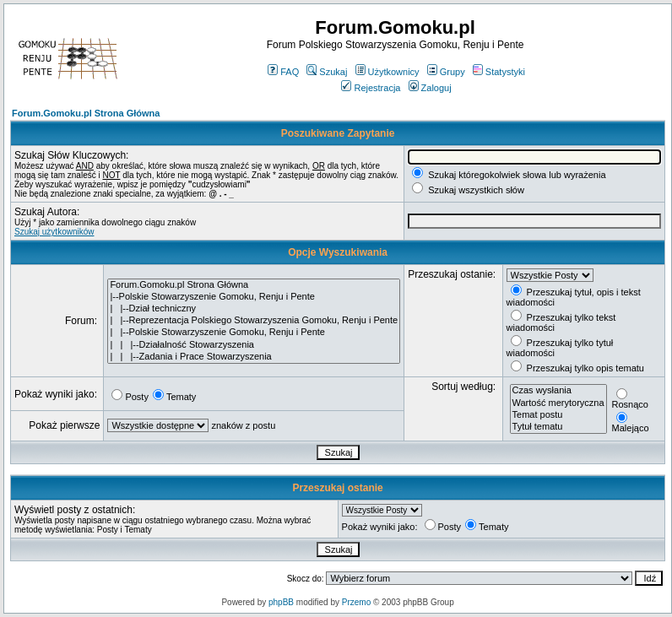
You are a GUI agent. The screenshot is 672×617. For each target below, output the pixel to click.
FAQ (283, 72)
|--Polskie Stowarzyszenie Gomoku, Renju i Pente (254, 297)
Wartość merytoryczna (558, 403)
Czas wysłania (558, 391)
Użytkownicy (387, 72)
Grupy (446, 72)
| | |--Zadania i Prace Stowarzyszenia (254, 357)
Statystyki (499, 72)
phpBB (281, 602)
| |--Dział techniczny (254, 309)
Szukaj (327, 72)
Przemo (356, 602)
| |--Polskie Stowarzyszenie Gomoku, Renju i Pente (254, 333)
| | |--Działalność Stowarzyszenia (254, 345)
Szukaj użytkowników (54, 232)
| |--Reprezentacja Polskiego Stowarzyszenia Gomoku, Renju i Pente (254, 321)
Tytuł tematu (558, 427)
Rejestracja (371, 88)
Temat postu (558, 415)
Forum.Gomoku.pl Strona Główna (86, 113)
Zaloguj (430, 88)
